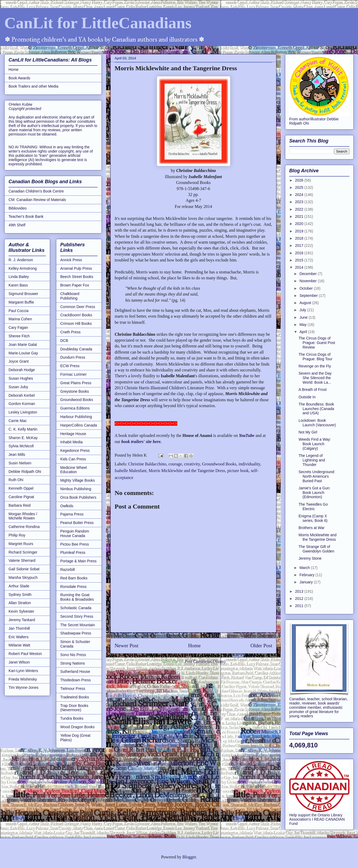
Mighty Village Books (78, 480)
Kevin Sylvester (21, 611)
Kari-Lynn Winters (23, 671)
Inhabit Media (71, 442)
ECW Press (70, 366)
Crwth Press (70, 332)
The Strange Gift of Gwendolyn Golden (316, 549)
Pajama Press (72, 514)
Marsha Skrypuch (23, 578)
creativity (192, 464)
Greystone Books (75, 391)
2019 (300, 231)
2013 (300, 591)
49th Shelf (17, 225)
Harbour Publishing (76, 417)
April (304, 332)
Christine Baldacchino (147, 464)
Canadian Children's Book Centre (36, 191)
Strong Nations (73, 663)
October (307, 288)
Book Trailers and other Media (33, 86)
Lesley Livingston (23, 412)
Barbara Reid (20, 505)
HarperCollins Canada (79, 425)
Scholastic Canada (76, 608)
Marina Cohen (20, 319)
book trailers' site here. (141, 442)
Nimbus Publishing (76, 489)
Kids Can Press (73, 459)
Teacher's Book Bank (26, 216)
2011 (300, 606)
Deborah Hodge (22, 370)
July (303, 310)
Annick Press (71, 260)
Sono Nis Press (73, 655)
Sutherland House (75, 672)
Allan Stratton (20, 603)
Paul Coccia (19, 311)
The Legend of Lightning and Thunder (312, 460)
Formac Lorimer (73, 374)
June (304, 317)
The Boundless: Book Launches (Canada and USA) (316, 409)
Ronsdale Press (73, 587)
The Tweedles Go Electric (313, 507)
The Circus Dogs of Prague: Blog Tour (315, 357)
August (306, 303)
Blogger (189, 857)
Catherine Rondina (24, 527)
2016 (300, 253)
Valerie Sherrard (22, 560)
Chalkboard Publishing (70, 296)
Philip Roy (17, 535)
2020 (300, 224)
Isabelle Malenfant (131, 471)
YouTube (247, 435)
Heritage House (73, 434)
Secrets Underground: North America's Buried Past (317, 476)
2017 (300, 245)
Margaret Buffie (21, 302)
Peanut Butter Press (77, 523)
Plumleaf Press (73, 552)
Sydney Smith (20, 595)
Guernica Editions (75, 408)
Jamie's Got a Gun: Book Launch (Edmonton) (314, 493)
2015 (300, 260)
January (307, 582)
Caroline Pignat (21, 497)
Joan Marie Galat (23, 345)
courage (175, 464)
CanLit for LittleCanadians (98, 23)
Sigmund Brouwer (23, 294)
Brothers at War (312, 528)
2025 (300, 187)
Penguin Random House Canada (75, 533)
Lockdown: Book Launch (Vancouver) (317, 423)
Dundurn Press (73, 357)
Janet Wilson (19, 662)
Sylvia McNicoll (21, 446)
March (305, 568)
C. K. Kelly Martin (23, 429)
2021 (300, 216)
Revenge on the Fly (315, 366)
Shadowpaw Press (76, 633)
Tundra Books (72, 718)
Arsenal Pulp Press (76, 268)
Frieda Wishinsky (23, 679)
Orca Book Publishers (78, 497)
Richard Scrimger (23, 552)
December (308, 274)
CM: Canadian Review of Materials (37, 200)
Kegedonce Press (75, 451)
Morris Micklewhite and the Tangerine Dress (187, 471)
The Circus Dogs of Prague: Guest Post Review (317, 343)
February (307, 575)
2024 (300, 195)
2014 (300, 267)
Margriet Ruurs (21, 544)
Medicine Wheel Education (74, 470)
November (308, 281)
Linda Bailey (19, 277)
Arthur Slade (19, 586)
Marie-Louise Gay (23, 353)
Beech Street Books (77, 277)
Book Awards (19, 78)
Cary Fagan (18, 327)
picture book (238, 471)
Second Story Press (77, 616)
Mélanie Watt (19, 645)
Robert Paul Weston (25, 654)
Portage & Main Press (78, 561)
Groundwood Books (219, 464)
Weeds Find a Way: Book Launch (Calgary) (315, 444)
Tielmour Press (73, 689)
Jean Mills (17, 455)
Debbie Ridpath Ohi (25, 472)
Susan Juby (18, 387)
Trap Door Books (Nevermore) (74, 708)
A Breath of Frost (313, 390)
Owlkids (67, 506)
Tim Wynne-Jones (23, 687)
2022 (300, 209)
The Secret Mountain (78, 625)
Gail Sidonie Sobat (24, 569)
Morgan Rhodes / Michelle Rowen (23, 516)
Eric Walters (19, 637)
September (309, 296)
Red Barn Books (74, 578)
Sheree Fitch (19, 336)
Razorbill (67, 570)
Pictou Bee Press (75, 544)
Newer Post (126, 646)
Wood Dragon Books (77, 727)
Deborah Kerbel (22, 395)
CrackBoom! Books (76, 315)
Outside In (307, 397)
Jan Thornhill (19, 628)
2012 (300, 599)
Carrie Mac (18, 421)
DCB (64, 341)
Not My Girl (308, 432)
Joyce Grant (19, 361)
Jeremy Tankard (22, 620)
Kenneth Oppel (21, 488)
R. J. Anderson (21, 260)
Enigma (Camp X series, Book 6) (313, 518)
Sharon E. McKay (23, 438)
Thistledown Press (75, 680)
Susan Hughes (21, 378)
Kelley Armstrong (23, 268)
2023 (300, 202)
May (303, 325)
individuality (249, 464)
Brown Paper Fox (75, 285)
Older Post (261, 646)
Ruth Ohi (16, 480)
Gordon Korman (22, 404)
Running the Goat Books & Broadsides (77, 597)
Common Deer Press (78, 307)
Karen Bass (18, 285)
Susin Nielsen (20, 463)
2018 (300, 238)
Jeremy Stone (310, 558)
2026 (300, 180)
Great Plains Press (76, 383)
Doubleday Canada (76, 349)
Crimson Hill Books (76, 324)
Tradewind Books (75, 697)
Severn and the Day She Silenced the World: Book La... (315, 378)
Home (194, 646)
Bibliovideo (18, 208)
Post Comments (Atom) (205, 662)
